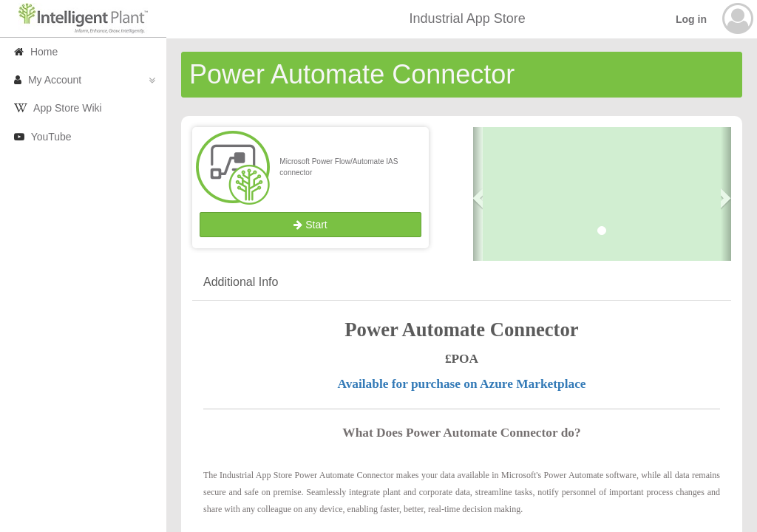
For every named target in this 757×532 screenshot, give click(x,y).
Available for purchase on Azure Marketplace (461, 384)
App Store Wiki (58, 108)
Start (310, 225)
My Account (85, 80)
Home (36, 52)
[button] (478, 194)
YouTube (43, 137)
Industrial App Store (468, 18)
